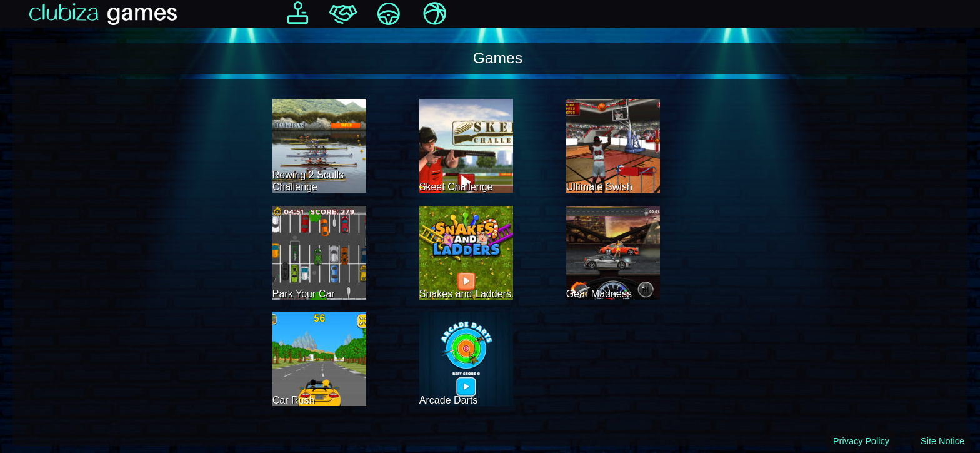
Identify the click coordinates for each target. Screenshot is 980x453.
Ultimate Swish (599, 186)
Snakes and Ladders (465, 293)
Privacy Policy (861, 441)
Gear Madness (599, 293)
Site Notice (942, 441)
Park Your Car (304, 293)
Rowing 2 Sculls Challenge (308, 181)
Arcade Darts (449, 400)
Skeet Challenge (456, 186)
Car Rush (294, 400)
